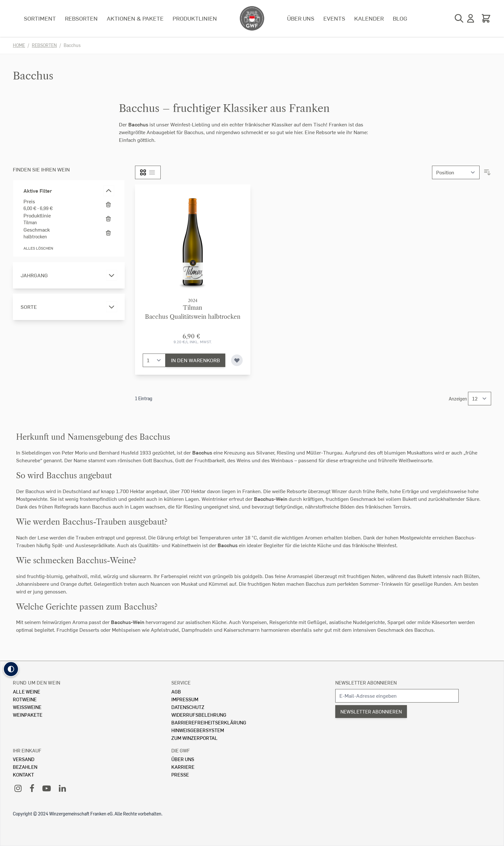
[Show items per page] (480, 399)
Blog (400, 18)
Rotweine (25, 699)
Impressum (185, 699)
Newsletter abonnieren (366, 682)
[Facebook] (32, 788)
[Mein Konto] (471, 18)
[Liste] (152, 172)
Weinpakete (28, 715)
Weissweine (27, 707)
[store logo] (252, 18)
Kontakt (23, 774)
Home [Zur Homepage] (19, 45)
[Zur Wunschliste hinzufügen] (237, 360)
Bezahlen (25, 767)
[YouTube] (47, 788)
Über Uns (183, 759)
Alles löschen (38, 248)
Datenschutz (188, 707)
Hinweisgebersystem (198, 730)
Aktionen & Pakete (135, 18)
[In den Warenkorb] (195, 360)
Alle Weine (27, 691)
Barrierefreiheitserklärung (209, 722)
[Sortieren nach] (456, 172)
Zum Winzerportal (194, 738)
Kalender (369, 18)
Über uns (301, 18)
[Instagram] (18, 788)
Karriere (183, 767)
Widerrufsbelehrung (199, 715)
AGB (176, 691)
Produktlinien (195, 18)
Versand (24, 759)
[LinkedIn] (62, 788)
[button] (11, 669)
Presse (180, 774)
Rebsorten (81, 18)
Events (334, 18)
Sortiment (40, 18)
